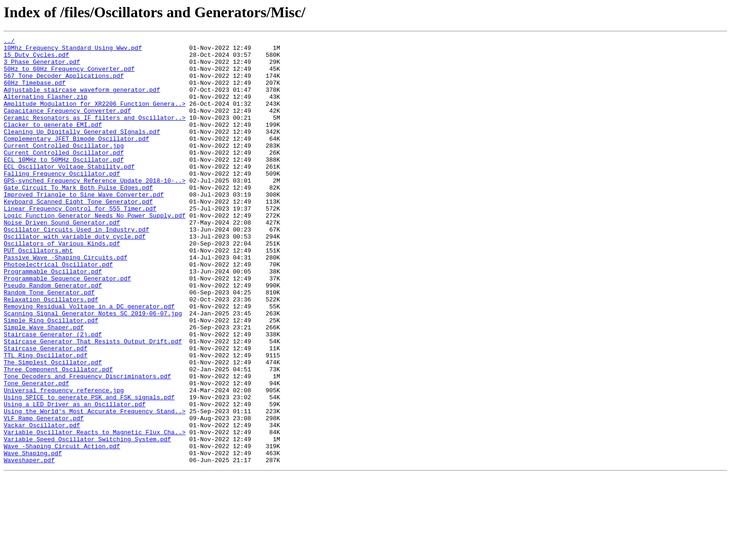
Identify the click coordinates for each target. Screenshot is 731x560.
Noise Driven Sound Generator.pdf (62, 260)
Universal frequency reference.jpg (64, 461)
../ (9, 42)
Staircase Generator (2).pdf (53, 394)
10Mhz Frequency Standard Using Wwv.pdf (73, 50)
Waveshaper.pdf (29, 545)
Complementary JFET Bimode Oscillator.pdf (76, 159)
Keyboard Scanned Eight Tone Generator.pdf (78, 235)
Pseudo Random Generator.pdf (53, 335)
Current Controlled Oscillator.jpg (64, 168)
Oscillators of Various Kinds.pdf (62, 285)
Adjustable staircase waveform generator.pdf (82, 101)
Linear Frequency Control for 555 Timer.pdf (80, 243)
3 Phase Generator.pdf (42, 67)
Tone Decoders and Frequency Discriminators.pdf (87, 444)
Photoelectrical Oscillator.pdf (58, 310)
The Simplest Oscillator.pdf (53, 428)
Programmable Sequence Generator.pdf (67, 327)
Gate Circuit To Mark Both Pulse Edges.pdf (78, 218)
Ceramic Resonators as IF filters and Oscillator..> (95, 134)
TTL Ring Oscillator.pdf (45, 419)
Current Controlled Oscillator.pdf (64, 176)
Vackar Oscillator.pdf (42, 503)
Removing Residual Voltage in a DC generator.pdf (89, 361)
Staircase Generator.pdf (45, 411)
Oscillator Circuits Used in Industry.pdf (76, 268)
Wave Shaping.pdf (33, 537)
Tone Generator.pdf (36, 453)
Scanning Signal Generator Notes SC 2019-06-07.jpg (93, 369)
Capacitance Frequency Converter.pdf (67, 126)
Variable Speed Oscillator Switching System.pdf (87, 520)
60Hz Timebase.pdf (35, 92)
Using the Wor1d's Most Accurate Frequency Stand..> (95, 486)
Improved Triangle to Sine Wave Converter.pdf (84, 226)
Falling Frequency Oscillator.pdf (62, 201)
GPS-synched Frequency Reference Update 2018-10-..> (95, 210)
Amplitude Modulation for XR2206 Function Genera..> (95, 117)
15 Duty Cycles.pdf (36, 59)
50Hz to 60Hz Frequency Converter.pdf (69, 75)
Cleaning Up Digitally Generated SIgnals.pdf (82, 151)
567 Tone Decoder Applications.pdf (64, 84)
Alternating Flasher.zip (45, 109)
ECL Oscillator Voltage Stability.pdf (69, 193)
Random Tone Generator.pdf (49, 344)
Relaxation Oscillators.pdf (51, 352)
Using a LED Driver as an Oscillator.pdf (75, 478)
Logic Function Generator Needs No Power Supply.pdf (95, 252)
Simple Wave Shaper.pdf (44, 386)
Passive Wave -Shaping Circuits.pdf (66, 302)
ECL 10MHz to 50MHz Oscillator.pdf (64, 184)
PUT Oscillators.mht (38, 294)
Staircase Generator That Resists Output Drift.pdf (93, 403)
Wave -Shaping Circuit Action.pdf (62, 528)
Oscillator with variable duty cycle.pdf (75, 277)
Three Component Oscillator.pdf (58, 436)
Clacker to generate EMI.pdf (53, 143)
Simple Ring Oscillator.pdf (51, 377)
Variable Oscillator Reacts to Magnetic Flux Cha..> (95, 512)
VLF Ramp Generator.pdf (44, 495)
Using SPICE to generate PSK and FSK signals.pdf (89, 470)
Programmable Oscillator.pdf (53, 319)
